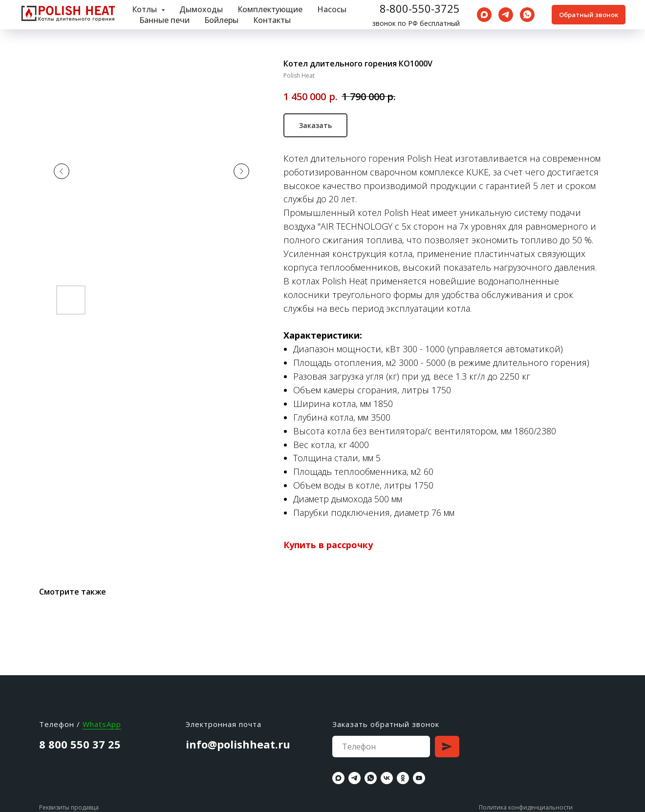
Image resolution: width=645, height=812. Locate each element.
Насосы (332, 9)
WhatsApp (102, 724)
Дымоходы (201, 9)
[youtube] (419, 778)
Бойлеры (221, 20)
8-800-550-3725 (420, 8)
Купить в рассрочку (328, 545)
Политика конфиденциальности (526, 807)
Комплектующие (270, 9)
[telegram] (506, 15)
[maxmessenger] (484, 15)
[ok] (403, 778)
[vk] (387, 778)
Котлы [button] (145, 9)
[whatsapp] (527, 15)
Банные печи (164, 20)
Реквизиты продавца (69, 807)
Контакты (272, 20)
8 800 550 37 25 (80, 744)
